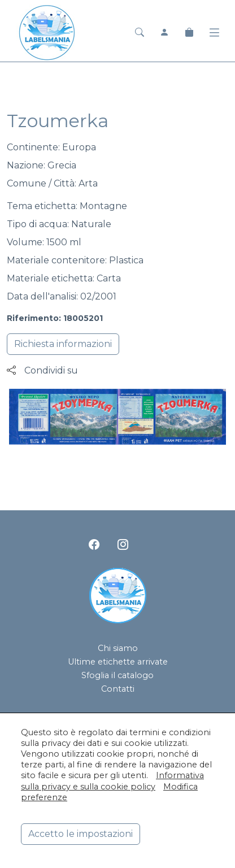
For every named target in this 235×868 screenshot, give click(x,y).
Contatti (118, 689)
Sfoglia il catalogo (117, 675)
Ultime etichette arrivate (118, 662)
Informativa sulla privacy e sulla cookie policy (112, 781)
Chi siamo (118, 648)
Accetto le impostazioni (80, 834)
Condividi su (42, 370)
